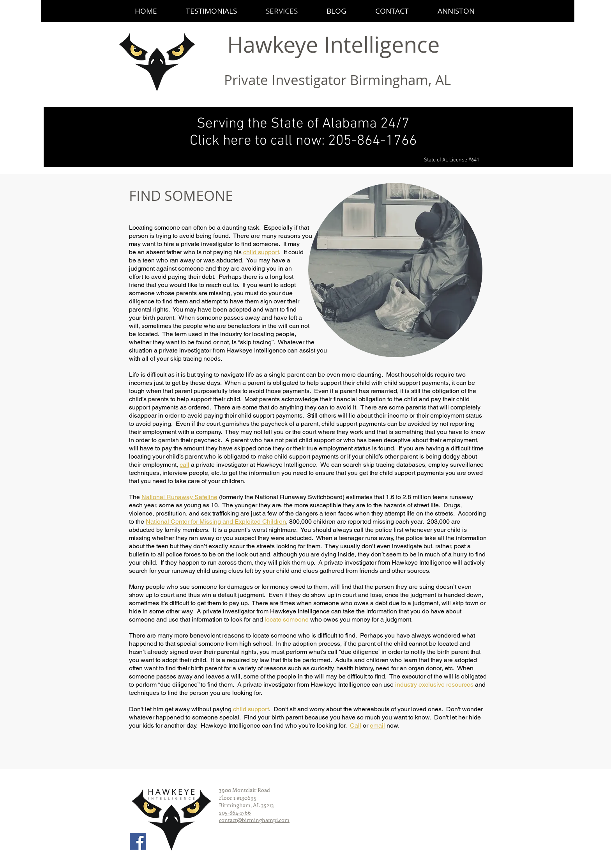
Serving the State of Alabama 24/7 (303, 124)
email (377, 725)
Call (356, 725)
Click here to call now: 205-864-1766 (303, 141)
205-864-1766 (235, 812)
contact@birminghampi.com (254, 820)
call (185, 465)
